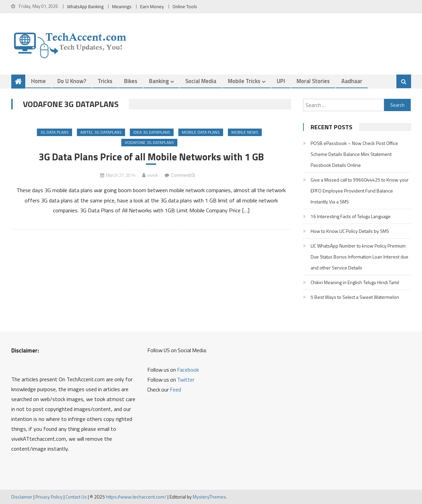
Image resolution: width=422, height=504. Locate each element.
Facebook (188, 370)
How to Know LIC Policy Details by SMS (350, 231)
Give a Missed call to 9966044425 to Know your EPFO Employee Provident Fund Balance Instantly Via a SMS (360, 191)
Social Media (201, 81)
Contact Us (76, 497)
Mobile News (245, 132)
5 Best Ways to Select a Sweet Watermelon (355, 297)
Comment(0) (183, 175)
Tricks (105, 81)
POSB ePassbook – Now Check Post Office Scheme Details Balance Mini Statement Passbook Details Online (354, 154)
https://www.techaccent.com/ (136, 497)
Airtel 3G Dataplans (101, 132)
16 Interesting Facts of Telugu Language (351, 216)
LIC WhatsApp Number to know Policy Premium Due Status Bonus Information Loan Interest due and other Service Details (359, 257)
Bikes (131, 81)
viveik (153, 175)
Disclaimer (22, 497)
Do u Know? (72, 81)
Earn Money (152, 6)
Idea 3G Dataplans (152, 132)
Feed (175, 389)
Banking (159, 81)
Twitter (186, 380)
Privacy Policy (49, 497)
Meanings (122, 6)
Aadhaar (352, 81)
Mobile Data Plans (201, 132)
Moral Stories (313, 81)
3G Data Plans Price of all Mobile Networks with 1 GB (151, 157)
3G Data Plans (55, 132)
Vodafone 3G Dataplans (149, 142)
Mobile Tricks (244, 81)
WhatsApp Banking (85, 6)
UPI (281, 81)
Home (38, 81)
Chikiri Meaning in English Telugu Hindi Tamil (355, 282)
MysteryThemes (209, 497)
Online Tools (185, 6)
